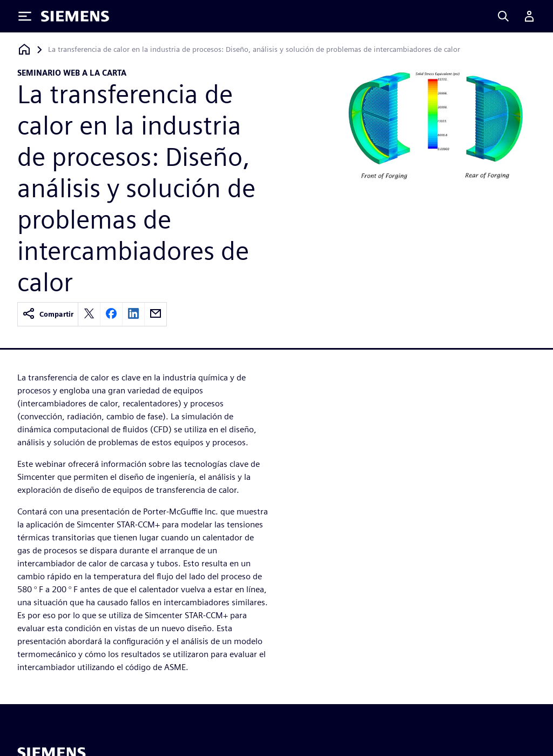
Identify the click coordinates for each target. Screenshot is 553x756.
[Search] (503, 16)
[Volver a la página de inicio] (24, 49)
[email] (156, 314)
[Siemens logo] (75, 16)
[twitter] (89, 314)
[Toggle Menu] (25, 16)
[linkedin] (133, 314)
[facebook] (111, 314)
